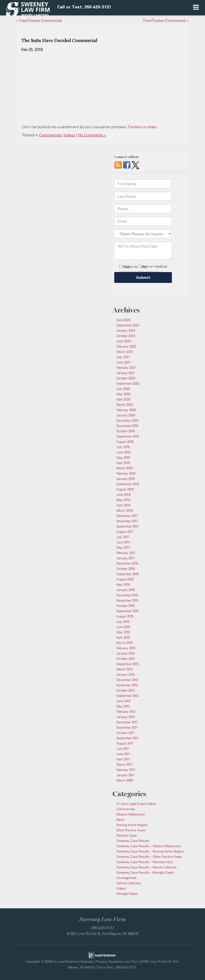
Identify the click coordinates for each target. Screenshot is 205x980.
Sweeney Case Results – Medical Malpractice (149, 846)
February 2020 (126, 410)
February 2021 (126, 368)
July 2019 (123, 447)
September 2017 (128, 526)
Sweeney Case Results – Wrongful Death (145, 872)
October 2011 (126, 733)
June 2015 (123, 627)
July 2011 (123, 749)
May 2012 (123, 706)
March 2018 (125, 510)
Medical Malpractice (131, 814)
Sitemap (87, 961)
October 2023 (126, 336)
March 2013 (124, 669)
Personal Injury (127, 835)
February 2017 (126, 553)
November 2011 (127, 727)
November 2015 (127, 600)
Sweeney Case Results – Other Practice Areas (149, 857)
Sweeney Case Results (133, 841)
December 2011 (127, 722)
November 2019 (127, 426)
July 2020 (123, 389)
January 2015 (126, 653)
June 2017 (123, 542)
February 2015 (126, 648)
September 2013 (128, 664)
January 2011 (126, 775)
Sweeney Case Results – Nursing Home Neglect (150, 851)
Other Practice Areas (131, 830)
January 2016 (126, 590)
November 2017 (127, 521)
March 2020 (125, 405)
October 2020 (126, 378)
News (121, 820)
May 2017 (123, 547)
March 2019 (124, 468)
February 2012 (126, 712)
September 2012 (128, 696)
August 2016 (125, 579)
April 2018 (123, 505)
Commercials (50, 135)
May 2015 (123, 632)
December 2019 (127, 420)
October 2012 (126, 690)
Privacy (101, 961)
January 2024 (126, 331)
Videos (69, 135)
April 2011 (123, 759)
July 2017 (123, 537)
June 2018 (124, 495)
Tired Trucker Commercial (40, 20)
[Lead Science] (102, 955)
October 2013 (126, 659)
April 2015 (123, 637)
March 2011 (124, 764)
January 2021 (126, 373)
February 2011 (126, 770)
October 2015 (126, 606)
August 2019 (125, 442)
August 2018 (125, 489)
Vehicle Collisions (129, 883)
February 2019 (126, 473)
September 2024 (128, 325)
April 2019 (123, 463)
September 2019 (128, 436)
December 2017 (127, 516)
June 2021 (124, 362)
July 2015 (123, 622)
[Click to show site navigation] (196, 8)
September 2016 (128, 574)
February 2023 (126, 346)
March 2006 (125, 780)
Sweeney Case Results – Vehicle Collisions (147, 867)
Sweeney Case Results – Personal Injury (145, 862)
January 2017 (126, 558)
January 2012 (126, 717)
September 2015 (128, 611)
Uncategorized (126, 878)
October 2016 (126, 569)
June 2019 (123, 452)
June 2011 (123, 754)
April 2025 (123, 320)
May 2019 (123, 458)
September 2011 (128, 738)
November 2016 (127, 563)
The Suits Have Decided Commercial (59, 41)
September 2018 (128, 484)
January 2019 (126, 479)
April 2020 (123, 399)
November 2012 (127, 685)
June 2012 (123, 701)
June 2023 (124, 341)
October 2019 (126, 431)
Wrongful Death (127, 894)
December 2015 (127, 595)
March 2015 (124, 643)
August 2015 (125, 616)
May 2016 (123, 585)
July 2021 (123, 357)
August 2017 (125, 532)
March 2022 (125, 352)
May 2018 (123, 500)
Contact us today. (143, 127)
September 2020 (128, 383)
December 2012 (127, 680)
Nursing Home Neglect (132, 825)
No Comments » (92, 135)
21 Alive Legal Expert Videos (136, 804)
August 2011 (125, 743)
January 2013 (126, 675)
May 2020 (123, 394)
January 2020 (126, 415)
